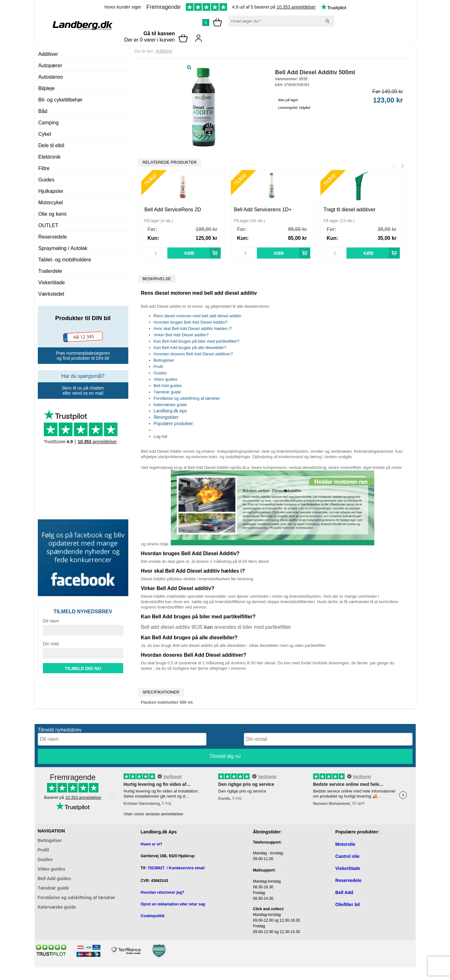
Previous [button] (393, 163)
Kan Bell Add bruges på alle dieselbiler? (190, 348)
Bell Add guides (168, 386)
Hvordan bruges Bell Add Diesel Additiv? (191, 322)
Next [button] (403, 163)
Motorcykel (51, 203)
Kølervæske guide (170, 405)
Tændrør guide (167, 392)
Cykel (45, 134)
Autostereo (51, 77)
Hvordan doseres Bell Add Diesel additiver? (193, 354)
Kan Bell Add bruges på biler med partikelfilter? (197, 341)
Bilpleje (47, 88)
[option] (183, 214)
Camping (49, 123)
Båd (43, 111)
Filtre (44, 168)
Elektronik (50, 157)
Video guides (166, 379)
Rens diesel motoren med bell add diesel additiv (198, 316)
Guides (47, 180)
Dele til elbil (51, 145)
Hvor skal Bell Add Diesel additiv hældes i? (193, 329)
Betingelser (164, 360)
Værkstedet (51, 294)
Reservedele (53, 237)
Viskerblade (52, 283)
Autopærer (50, 66)
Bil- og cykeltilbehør (61, 100)
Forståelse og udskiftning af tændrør (187, 398)
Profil (158, 367)
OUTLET (48, 225)
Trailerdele (50, 271)
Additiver (48, 54)
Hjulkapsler (51, 191)
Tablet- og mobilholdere (65, 260)
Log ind (161, 436)
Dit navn (51, 621)
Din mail (51, 644)
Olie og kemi (53, 214)
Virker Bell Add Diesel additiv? (181, 335)
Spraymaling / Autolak (63, 248)
